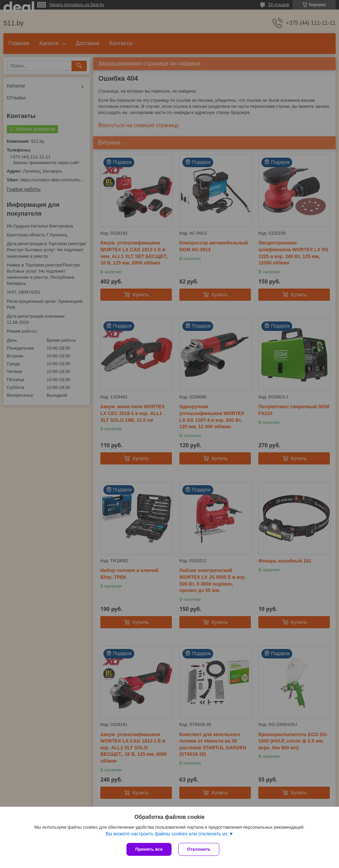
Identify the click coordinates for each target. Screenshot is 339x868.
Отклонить (199, 849)
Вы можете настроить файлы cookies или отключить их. (167, 834)
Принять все (149, 849)
